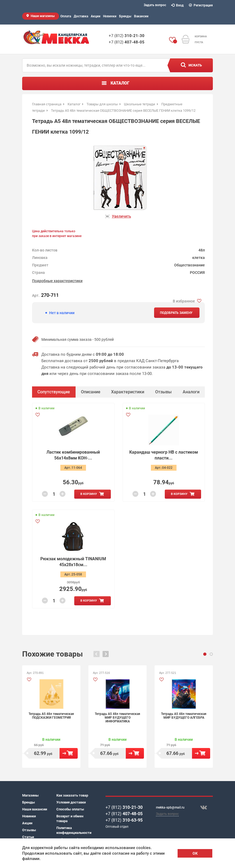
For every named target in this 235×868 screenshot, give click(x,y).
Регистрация (201, 5)
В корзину (89, 494)
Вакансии (141, 16)
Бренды (125, 16)
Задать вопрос (155, 5)
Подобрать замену (176, 313)
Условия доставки (71, 802)
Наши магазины (43, 16)
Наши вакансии (35, 809)
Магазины (30, 795)
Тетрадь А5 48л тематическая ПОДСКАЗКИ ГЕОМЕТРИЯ (51, 716)
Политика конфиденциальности (73, 830)
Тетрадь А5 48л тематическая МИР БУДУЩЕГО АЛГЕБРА (184, 716)
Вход (178, 5)
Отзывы (29, 830)
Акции (96, 16)
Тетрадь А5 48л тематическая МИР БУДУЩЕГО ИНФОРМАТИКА (117, 718)
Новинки (110, 16)
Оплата (66, 16)
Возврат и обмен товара (70, 819)
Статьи (28, 837)
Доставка (81, 16)
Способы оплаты (70, 809)
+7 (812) (127, 36)
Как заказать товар (72, 795)
